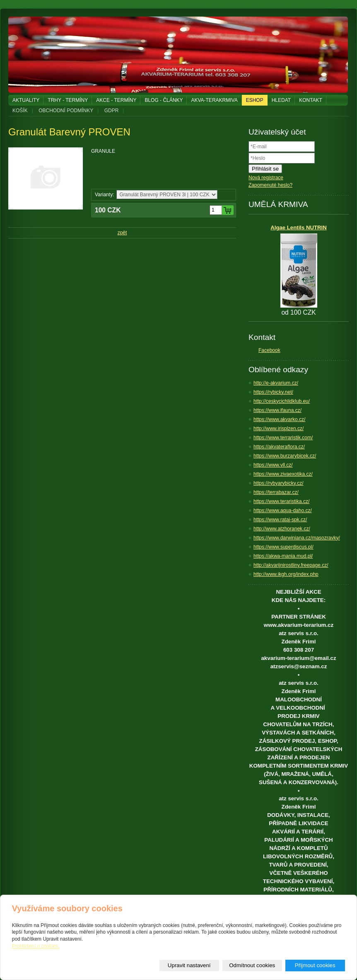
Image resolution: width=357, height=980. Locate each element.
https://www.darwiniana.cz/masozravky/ (297, 538)
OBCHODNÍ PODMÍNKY (66, 111)
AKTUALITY (26, 100)
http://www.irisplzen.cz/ (279, 429)
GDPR (112, 111)
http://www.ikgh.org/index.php (286, 574)
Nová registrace (266, 178)
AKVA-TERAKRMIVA (214, 100)
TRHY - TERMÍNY (68, 100)
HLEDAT (281, 100)
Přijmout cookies (315, 965)
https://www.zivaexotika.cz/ (283, 474)
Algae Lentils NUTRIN (299, 228)
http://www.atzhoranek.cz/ (282, 529)
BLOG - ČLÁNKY (164, 100)
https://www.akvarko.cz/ (279, 419)
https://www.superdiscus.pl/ (283, 547)
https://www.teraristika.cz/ (281, 501)
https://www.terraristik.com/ (283, 438)
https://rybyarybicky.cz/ (278, 483)
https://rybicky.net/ (273, 392)
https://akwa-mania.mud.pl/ (283, 556)
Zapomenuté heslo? (270, 185)
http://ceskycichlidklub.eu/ (282, 401)
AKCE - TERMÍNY (116, 100)
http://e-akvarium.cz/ (276, 383)
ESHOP (255, 100)
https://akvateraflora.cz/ (279, 447)
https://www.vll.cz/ (273, 465)
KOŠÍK (20, 111)
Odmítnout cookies (252, 965)
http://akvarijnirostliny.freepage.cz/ (291, 565)
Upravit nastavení (189, 965)
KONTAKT (311, 100)
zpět (122, 233)
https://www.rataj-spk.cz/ (280, 520)
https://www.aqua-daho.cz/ (283, 510)
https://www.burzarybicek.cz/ (285, 456)
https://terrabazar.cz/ (276, 492)
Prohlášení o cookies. (36, 946)
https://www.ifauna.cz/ (277, 410)
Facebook (269, 350)
